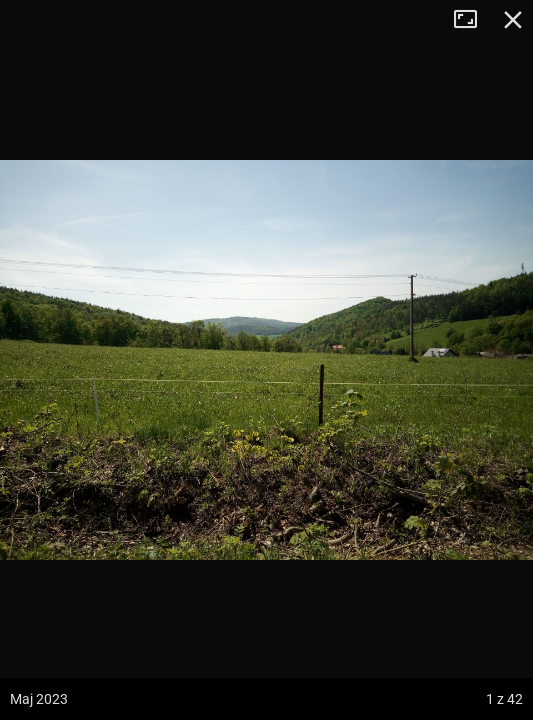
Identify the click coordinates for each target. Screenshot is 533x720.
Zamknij (513, 20)
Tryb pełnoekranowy (473, 20)
